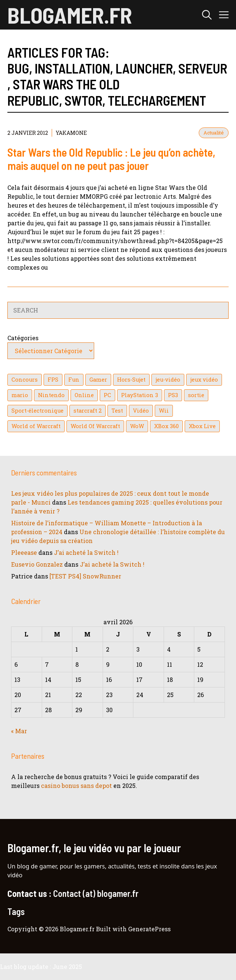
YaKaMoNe (71, 133)
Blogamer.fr (70, 15)
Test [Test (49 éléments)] (117, 411)
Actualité (214, 133)
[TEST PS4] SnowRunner (85, 576)
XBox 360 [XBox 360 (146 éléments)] (166, 426)
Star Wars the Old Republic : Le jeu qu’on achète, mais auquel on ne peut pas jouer (111, 159)
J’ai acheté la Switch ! (86, 552)
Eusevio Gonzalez (37, 564)
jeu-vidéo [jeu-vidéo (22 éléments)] (168, 380)
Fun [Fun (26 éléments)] (74, 380)
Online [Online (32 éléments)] (84, 395)
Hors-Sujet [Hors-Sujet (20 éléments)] (131, 380)
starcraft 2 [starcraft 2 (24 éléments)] (88, 411)
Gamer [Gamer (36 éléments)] (98, 380)
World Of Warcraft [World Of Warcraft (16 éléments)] (95, 426)
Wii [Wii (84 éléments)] (164, 411)
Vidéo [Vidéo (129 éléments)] (141, 411)
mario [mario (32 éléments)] (20, 395)
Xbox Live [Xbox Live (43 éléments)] (202, 426)
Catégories (23, 338)
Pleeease (24, 552)
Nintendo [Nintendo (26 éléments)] (51, 395)
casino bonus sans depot (76, 786)
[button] (207, 15)
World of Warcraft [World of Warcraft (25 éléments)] (36, 426)
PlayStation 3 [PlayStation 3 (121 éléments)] (140, 395)
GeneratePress (149, 929)
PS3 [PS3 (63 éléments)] (173, 395)
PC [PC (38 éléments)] (107, 395)
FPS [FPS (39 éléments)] (53, 380)
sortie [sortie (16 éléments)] (196, 395)
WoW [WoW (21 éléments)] (137, 426)
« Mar (19, 731)
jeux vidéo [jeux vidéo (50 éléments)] (204, 380)
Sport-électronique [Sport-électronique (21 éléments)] (37, 411)
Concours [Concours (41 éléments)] (25, 380)
